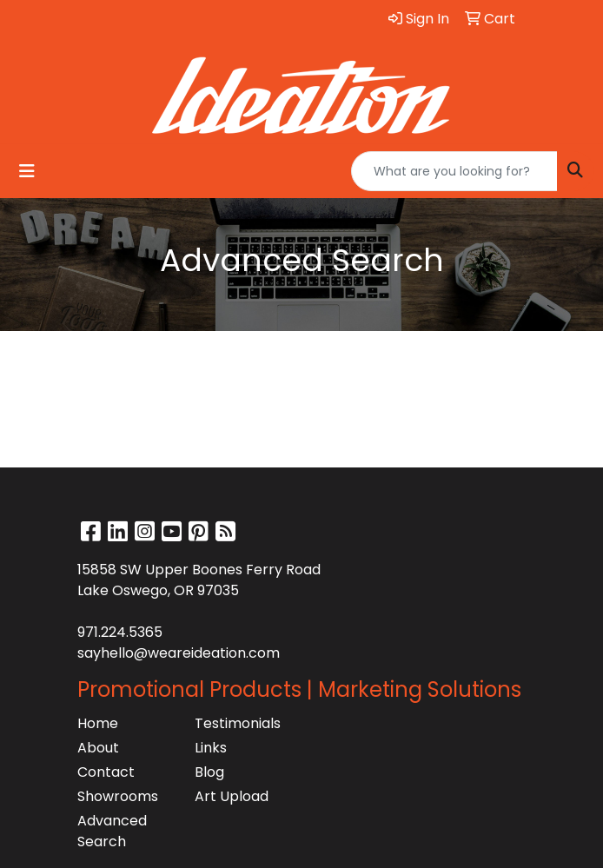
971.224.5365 (120, 632)
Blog (209, 772)
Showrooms (118, 796)
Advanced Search (112, 831)
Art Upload (232, 796)
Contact (106, 772)
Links (211, 748)
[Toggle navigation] (27, 171)
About (98, 748)
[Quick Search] (454, 171)
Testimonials (238, 723)
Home (98, 723)
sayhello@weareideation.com (179, 653)
